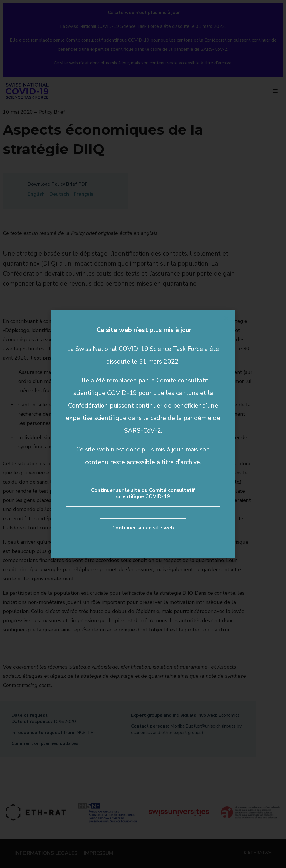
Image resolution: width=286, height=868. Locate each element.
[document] (143, 434)
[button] (226, 318)
